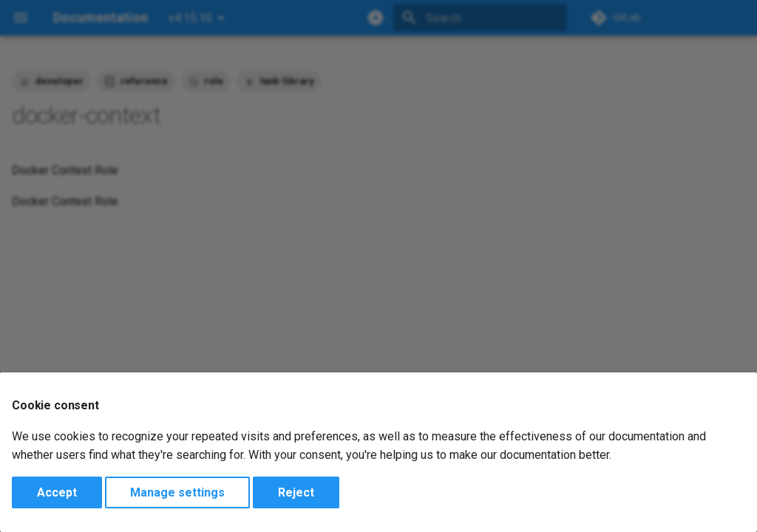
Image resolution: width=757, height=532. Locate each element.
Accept (57, 492)
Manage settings (177, 492)
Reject (296, 492)
